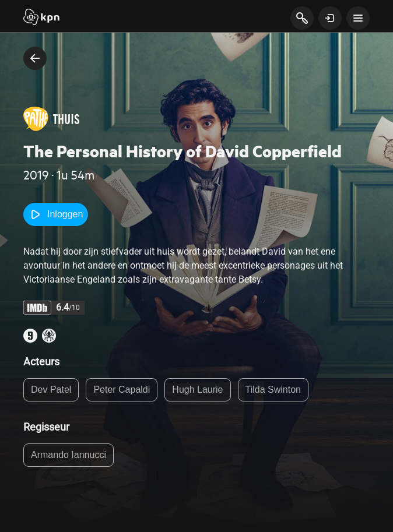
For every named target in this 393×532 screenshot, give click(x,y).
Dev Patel (51, 390)
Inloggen (56, 214)
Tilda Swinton (273, 390)
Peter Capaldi (122, 390)
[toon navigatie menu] (358, 18)
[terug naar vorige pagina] (35, 58)
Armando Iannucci (69, 455)
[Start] (41, 18)
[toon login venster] (330, 18)
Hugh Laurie (197, 390)
